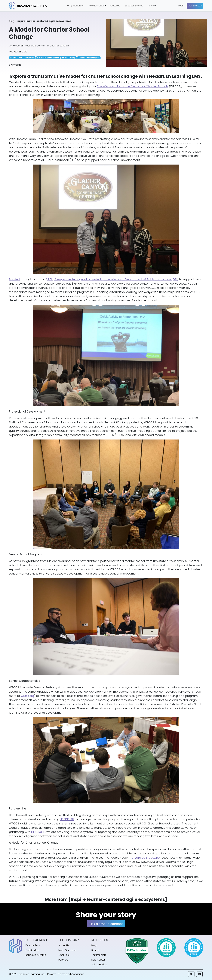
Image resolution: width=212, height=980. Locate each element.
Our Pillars (64, 955)
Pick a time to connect (106, 924)
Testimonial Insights (89, 58)
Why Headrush (76, 6)
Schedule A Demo (36, 955)
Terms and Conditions (71, 974)
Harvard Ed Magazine (145, 858)
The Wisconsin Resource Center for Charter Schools (133, 86)
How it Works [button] (96, 6)
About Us (64, 945)
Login (181, 6)
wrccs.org (28, 696)
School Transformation (22, 58)
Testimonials (99, 955)
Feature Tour (33, 945)
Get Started (195, 6)
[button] (191, 974)
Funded (14, 279)
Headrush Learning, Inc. (31, 974)
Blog (12, 21)
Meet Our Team (67, 950)
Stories (95, 950)
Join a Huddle (99, 964)
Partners (63, 960)
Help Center (98, 960)
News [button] (151, 6)
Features (115, 6)
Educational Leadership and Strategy (56, 58)
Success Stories (134, 6)
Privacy (52, 974)
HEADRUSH (67, 819)
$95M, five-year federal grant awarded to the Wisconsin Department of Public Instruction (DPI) (112, 279)
